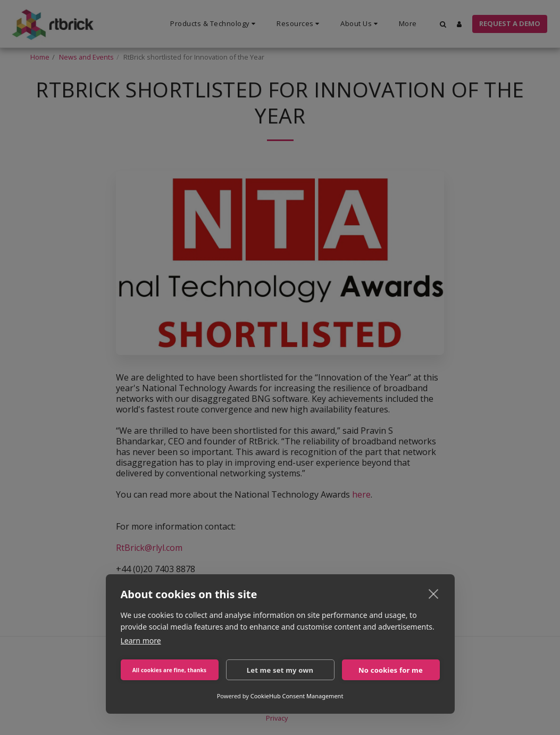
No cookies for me (391, 670)
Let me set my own (280, 670)
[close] (434, 593)
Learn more (141, 641)
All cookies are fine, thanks (170, 670)
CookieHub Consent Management (297, 696)
